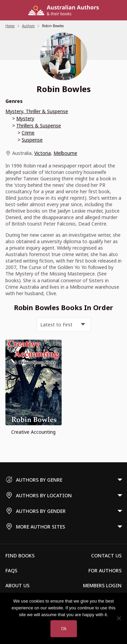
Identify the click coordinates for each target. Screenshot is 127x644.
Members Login (102, 585)
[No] (119, 618)
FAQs (11, 570)
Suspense (32, 140)
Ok (64, 629)
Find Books (20, 556)
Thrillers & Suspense (39, 126)
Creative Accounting (33, 432)
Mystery (25, 118)
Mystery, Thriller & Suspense (37, 111)
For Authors (105, 570)
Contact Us (106, 556)
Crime (28, 133)
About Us (17, 585)
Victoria (43, 153)
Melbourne (65, 153)
